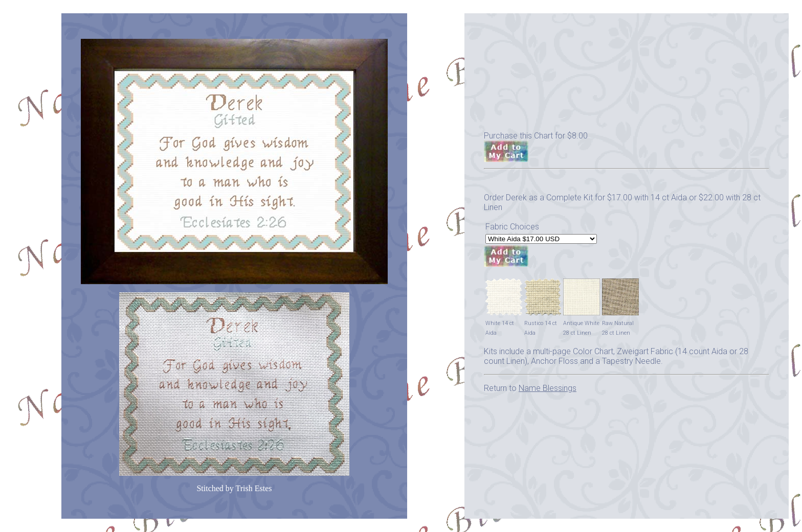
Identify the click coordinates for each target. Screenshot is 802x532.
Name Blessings (548, 388)
